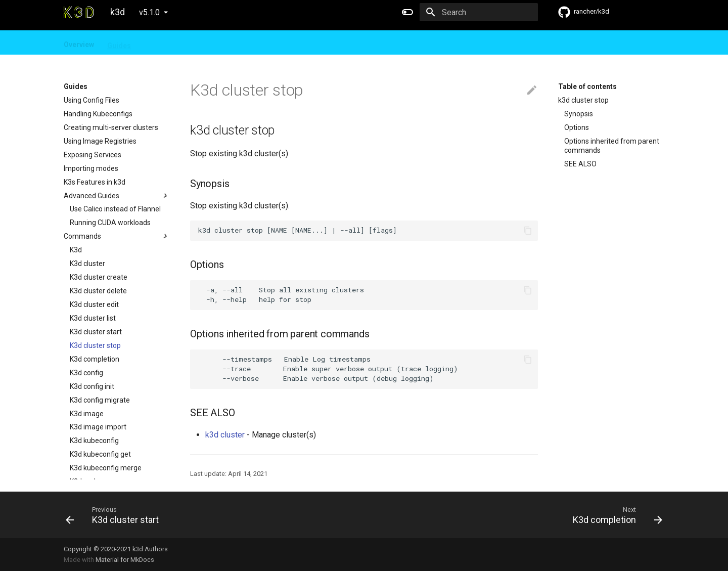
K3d (76, 250)
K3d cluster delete (98, 291)
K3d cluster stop (95, 345)
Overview (79, 42)
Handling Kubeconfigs (98, 114)
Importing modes (91, 168)
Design (156, 42)
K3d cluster (87, 263)
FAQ (188, 42)
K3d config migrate (100, 400)
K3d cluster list (93, 318)
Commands (117, 236)
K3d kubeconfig (94, 441)
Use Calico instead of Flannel (115, 209)
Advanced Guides (117, 196)
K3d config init (92, 386)
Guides (119, 42)
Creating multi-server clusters (111, 127)
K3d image (87, 414)
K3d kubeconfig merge (106, 468)
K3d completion (95, 359)
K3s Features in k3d (95, 182)
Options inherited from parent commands (612, 146)
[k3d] (79, 12)
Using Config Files (92, 100)
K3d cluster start (96, 332)
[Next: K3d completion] (517, 515)
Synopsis (579, 114)
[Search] (479, 12)
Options (577, 127)
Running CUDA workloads (110, 223)
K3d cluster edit (94, 304)
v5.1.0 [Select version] (149, 12)
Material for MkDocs (125, 560)
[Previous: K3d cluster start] (211, 515)
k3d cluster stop (583, 100)
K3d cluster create (99, 277)
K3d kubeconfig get (100, 454)
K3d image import (98, 427)
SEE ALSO (580, 164)
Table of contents (587, 86)
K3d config (86, 373)
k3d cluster (225, 435)
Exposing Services (93, 155)
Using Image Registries (100, 141)
